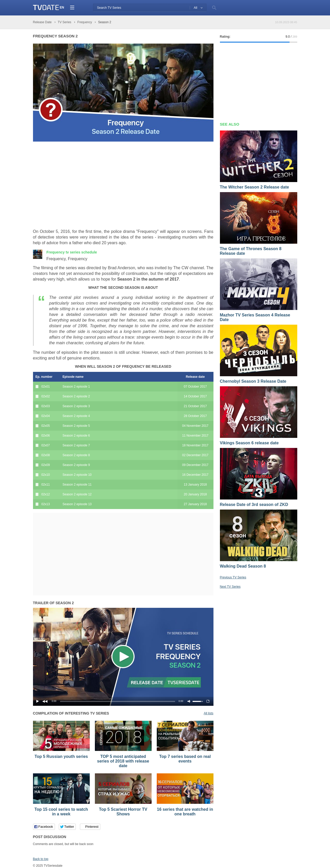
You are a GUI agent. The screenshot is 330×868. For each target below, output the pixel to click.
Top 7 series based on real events (185, 759)
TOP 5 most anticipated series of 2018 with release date (123, 761)
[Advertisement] (76, 185)
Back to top (41, 859)
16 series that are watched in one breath (185, 812)
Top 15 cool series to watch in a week (61, 812)
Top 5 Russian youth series (61, 756)
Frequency (72, 252)
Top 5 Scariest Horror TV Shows (123, 812)
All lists (208, 713)
